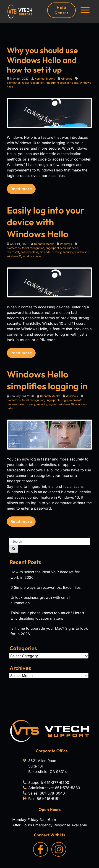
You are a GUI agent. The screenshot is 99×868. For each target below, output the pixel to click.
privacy (57, 252)
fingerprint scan (56, 83)
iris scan (73, 248)
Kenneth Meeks (45, 79)
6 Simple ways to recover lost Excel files (46, 587)
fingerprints (53, 400)
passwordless (29, 252)
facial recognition (33, 83)
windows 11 (14, 256)
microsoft (13, 252)
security (68, 252)
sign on (53, 404)
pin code (73, 83)
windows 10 (82, 252)
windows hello (32, 256)
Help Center (61, 10)
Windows (66, 79)
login (65, 400)
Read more (21, 189)
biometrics (14, 83)
